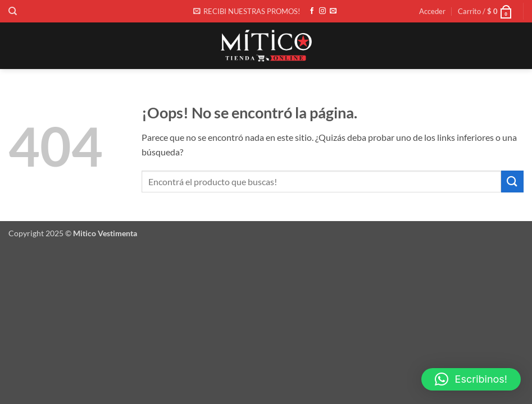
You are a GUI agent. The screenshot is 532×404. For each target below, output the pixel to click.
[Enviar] (512, 182)
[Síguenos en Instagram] (322, 11)
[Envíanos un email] (333, 11)
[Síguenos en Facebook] (312, 11)
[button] (247, 11)
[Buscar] (13, 11)
